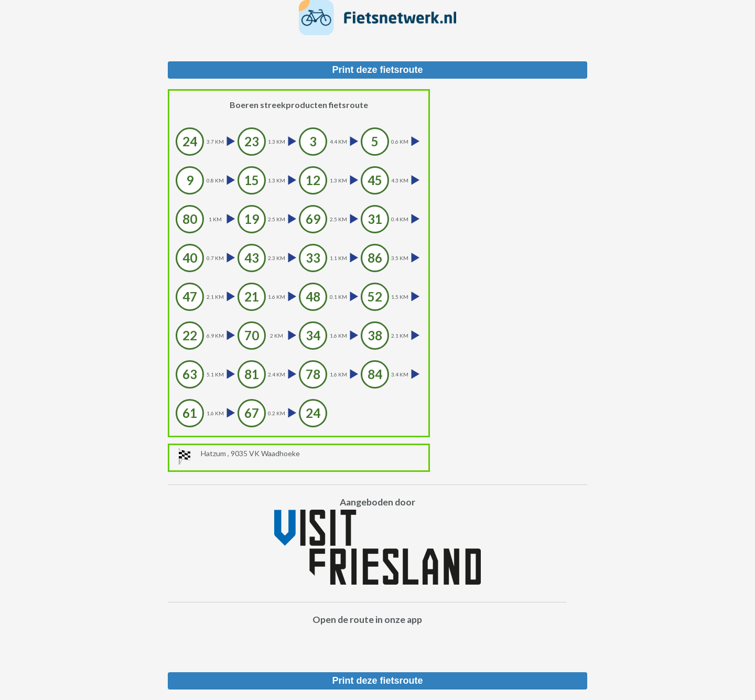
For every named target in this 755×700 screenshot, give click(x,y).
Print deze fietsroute (377, 70)
